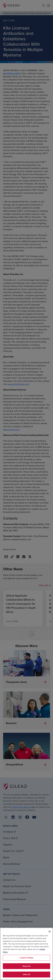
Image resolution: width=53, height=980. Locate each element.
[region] (26, 954)
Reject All (26, 966)
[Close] (50, 932)
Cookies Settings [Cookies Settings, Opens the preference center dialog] (26, 958)
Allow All (26, 974)
